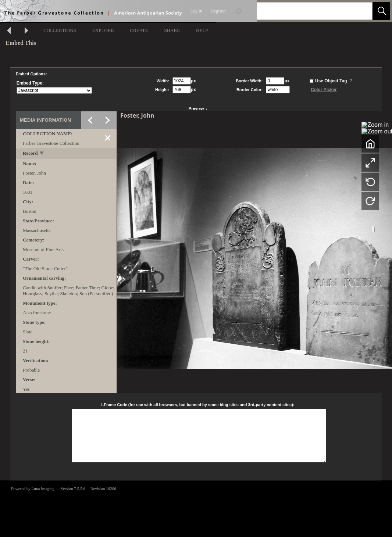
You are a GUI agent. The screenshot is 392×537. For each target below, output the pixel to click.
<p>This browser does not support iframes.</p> (196, 508)
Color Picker (324, 90)
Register (218, 11)
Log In (196, 11)
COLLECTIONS (60, 30)
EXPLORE (103, 30)
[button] (381, 11)
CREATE (139, 30)
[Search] (306, 11)
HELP (202, 30)
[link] (361, 11)
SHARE (172, 30)
